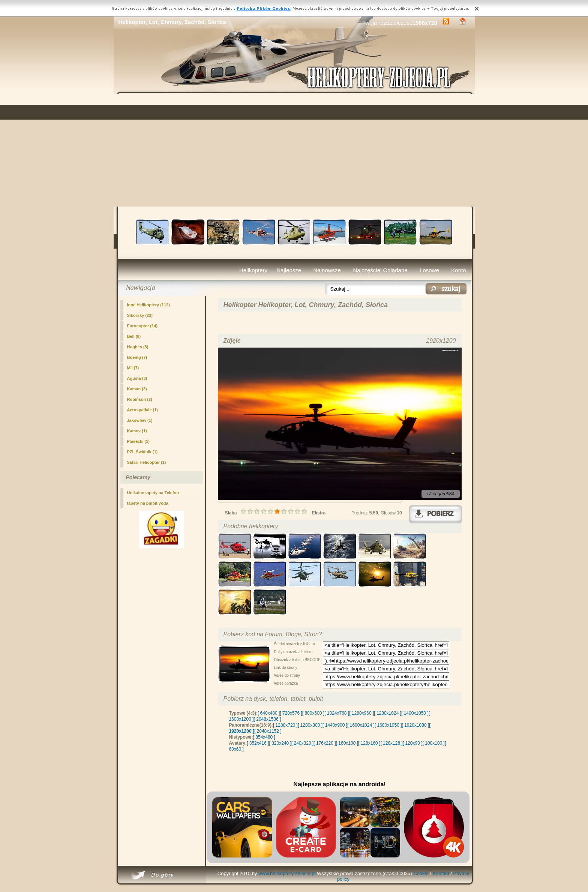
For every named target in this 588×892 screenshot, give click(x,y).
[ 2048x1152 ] (268, 731)
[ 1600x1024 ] (361, 725)
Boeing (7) (137, 357)
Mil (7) (133, 368)
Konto (458, 270)
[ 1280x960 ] (361, 713)
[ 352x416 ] (258, 743)
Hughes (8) (138, 347)
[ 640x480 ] (269, 713)
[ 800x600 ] (313, 713)
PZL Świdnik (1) (142, 452)
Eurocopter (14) (142, 326)
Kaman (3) (137, 389)
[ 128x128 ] (391, 743)
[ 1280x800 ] (310, 725)
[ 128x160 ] (369, 743)
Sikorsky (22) (140, 315)
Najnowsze (327, 270)
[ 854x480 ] (264, 737)
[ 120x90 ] (413, 743)
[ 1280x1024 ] (388, 713)
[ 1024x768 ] (337, 713)
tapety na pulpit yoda (148, 503)
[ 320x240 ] (280, 743)
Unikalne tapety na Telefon (153, 493)
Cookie (421, 873)
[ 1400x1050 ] (415, 713)
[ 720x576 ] (291, 713)
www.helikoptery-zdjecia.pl (287, 873)
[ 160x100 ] (347, 743)
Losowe (429, 270)
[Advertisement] (294, 150)
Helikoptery (253, 270)
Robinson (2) (140, 399)
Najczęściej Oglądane (380, 270)
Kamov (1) (137, 431)
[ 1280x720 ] (285, 725)
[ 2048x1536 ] (268, 719)
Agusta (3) (137, 378)
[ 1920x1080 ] (416, 725)
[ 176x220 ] (325, 743)
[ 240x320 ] (302, 743)
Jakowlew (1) (140, 420)
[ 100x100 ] (434, 743)
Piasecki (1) (139, 441)
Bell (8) (134, 336)
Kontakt (441, 873)
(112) (148, 305)
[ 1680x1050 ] (388, 725)
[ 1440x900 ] (335, 725)
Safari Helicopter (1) (147, 462)
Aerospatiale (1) (143, 410)
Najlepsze (289, 270)
